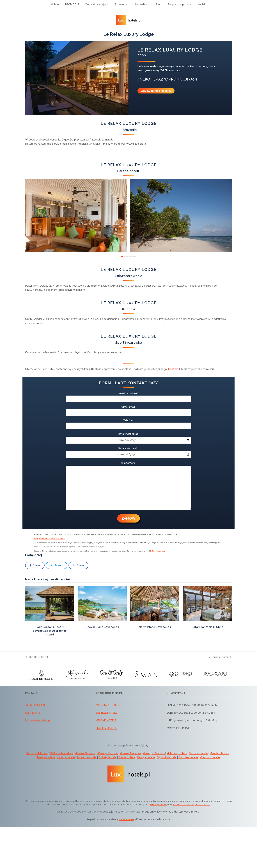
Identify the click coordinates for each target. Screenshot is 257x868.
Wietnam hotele (210, 757)
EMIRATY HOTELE (106, 728)
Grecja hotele (127, 757)
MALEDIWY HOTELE (108, 705)
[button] (122, 256)
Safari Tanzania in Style (207, 627)
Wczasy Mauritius (130, 753)
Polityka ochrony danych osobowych (50, 538)
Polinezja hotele (87, 757)
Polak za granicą (158, 551)
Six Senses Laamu (219, 657)
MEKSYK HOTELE (106, 720)
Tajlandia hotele (167, 757)
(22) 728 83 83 (34, 713)
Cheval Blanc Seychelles (102, 627)
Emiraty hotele (107, 757)
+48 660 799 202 (35, 705)
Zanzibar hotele (188, 757)
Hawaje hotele (146, 757)
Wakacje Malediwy (62, 753)
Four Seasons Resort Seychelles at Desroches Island (50, 631)
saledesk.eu (127, 819)
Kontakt (173, 369)
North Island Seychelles (155, 627)
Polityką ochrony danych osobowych (191, 804)
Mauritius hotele (220, 753)
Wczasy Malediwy (37, 753)
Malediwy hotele (177, 753)
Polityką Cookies (159, 804)
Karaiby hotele (66, 757)
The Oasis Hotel (37, 657)
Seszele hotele (198, 753)
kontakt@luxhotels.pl (38, 720)
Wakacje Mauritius (154, 753)
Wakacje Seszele (107, 753)
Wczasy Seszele (85, 753)
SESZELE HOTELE (106, 713)
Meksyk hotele (46, 757)
